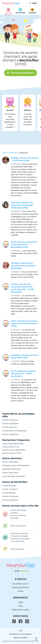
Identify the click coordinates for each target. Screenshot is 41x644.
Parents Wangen (9, 493)
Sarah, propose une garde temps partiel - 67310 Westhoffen (23, 374)
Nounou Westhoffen (10, 462)
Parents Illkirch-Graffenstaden (14, 431)
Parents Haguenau (10, 427)
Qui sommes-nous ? (21, 584)
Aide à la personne (18, 526)
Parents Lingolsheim (10, 434)
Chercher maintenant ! (21, 73)
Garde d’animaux (17, 549)
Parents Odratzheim (10, 496)
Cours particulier (17, 541)
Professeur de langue (19, 536)
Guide (20, 602)
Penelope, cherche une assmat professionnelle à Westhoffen (23, 266)
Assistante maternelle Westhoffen (16, 465)
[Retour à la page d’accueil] (11, 3)
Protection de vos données (20, 634)
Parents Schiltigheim (11, 424)
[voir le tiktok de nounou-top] (14, 621)
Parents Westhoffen (10, 473)
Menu (33, 3)
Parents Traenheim (10, 489)
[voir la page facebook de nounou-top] (21, 621)
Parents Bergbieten (10, 500)
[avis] (21, 571)
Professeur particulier (19, 533)
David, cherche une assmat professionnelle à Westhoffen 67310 (24, 245)
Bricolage (14, 518)
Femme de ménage (18, 510)
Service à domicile (18, 515)
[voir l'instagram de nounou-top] (27, 621)
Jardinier (14, 513)
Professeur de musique (20, 539)
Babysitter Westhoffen (11, 469)
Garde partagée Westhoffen (14, 476)
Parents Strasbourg (10, 420)
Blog (20, 606)
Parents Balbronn (9, 486)
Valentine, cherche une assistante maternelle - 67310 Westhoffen (22, 205)
